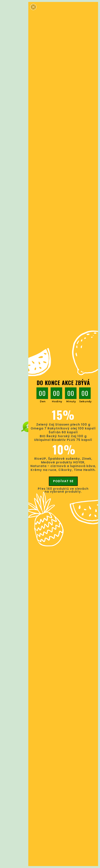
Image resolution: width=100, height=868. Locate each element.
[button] (33, 7)
